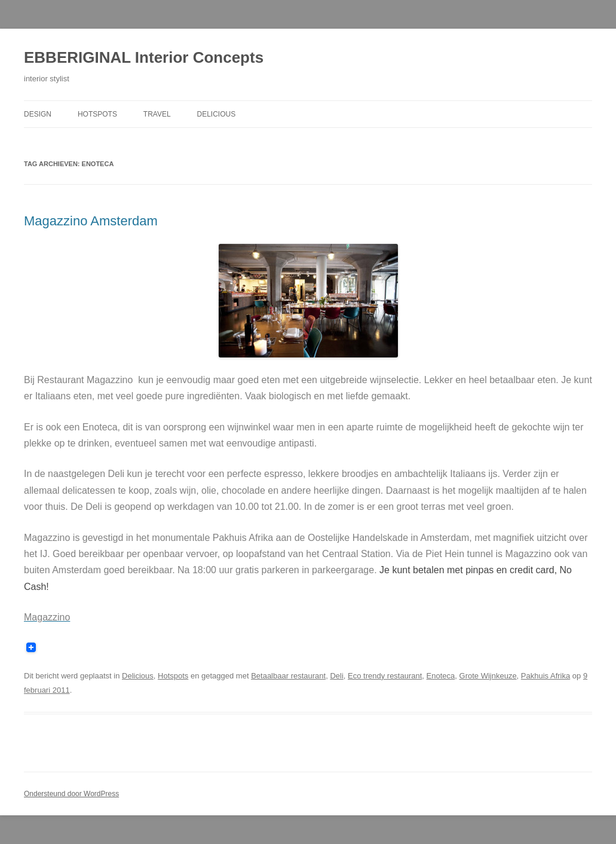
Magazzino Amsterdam (91, 221)
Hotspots (97, 114)
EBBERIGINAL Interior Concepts (144, 57)
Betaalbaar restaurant (288, 676)
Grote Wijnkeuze (488, 676)
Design (38, 114)
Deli (336, 676)
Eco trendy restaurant (385, 676)
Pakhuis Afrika (545, 676)
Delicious (217, 114)
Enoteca (441, 676)
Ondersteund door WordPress (71, 794)
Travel (157, 114)
